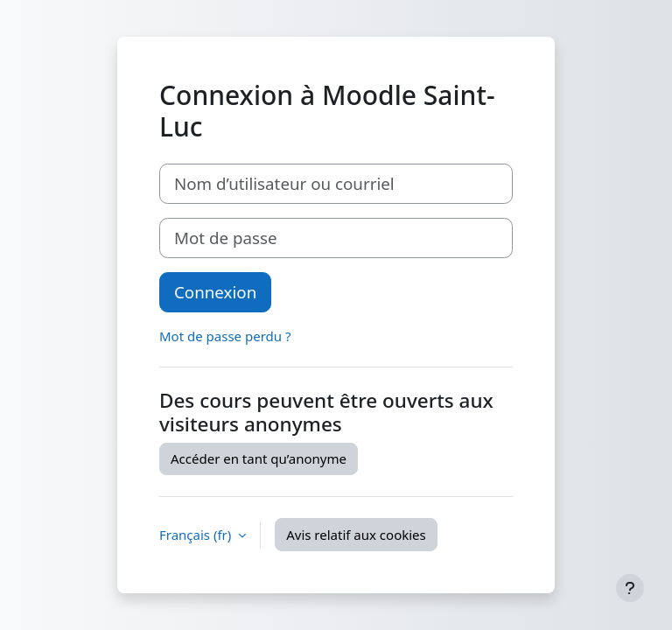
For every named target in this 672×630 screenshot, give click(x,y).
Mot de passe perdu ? (225, 336)
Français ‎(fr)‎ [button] (197, 535)
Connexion (215, 292)
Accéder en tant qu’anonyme (259, 458)
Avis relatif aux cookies (356, 535)
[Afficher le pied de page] (630, 588)
